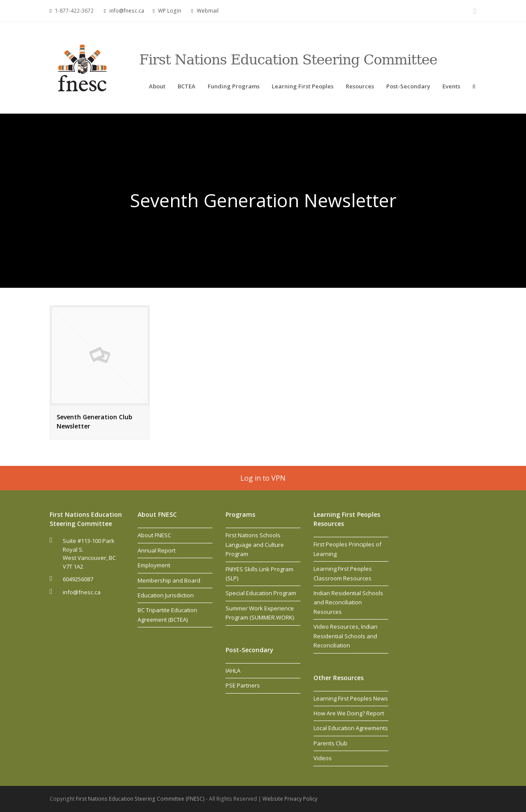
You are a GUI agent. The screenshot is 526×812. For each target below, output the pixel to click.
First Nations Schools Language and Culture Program (255, 544)
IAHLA (233, 670)
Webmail (208, 11)
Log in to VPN (263, 478)
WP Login (170, 11)
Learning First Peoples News (351, 698)
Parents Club (330, 743)
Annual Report (157, 550)
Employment (154, 565)
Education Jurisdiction (166, 595)
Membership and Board (169, 580)
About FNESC (154, 535)
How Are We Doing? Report (349, 713)
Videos (323, 758)
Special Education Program (261, 593)
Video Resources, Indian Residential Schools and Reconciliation (346, 636)
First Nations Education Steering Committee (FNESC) (141, 799)
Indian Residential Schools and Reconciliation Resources (348, 602)
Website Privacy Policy (290, 799)
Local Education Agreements (351, 728)
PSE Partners (243, 685)
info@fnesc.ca (127, 11)
